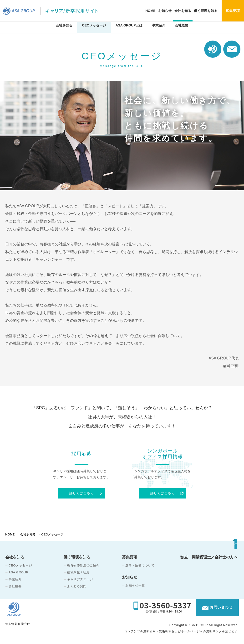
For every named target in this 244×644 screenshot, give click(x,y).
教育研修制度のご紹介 (83, 566)
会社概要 (182, 29)
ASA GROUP (18, 573)
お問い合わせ (232, 49)
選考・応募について (140, 566)
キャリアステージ (80, 580)
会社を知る (183, 11)
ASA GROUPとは (129, 29)
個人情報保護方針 (18, 628)
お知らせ (165, 11)
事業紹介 (159, 29)
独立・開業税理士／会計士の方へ (209, 558)
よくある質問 (77, 587)
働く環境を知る (206, 11)
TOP (227, 547)
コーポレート (213, 49)
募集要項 (130, 558)
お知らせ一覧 (135, 586)
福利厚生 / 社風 (78, 573)
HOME (150, 11)
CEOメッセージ (94, 29)
